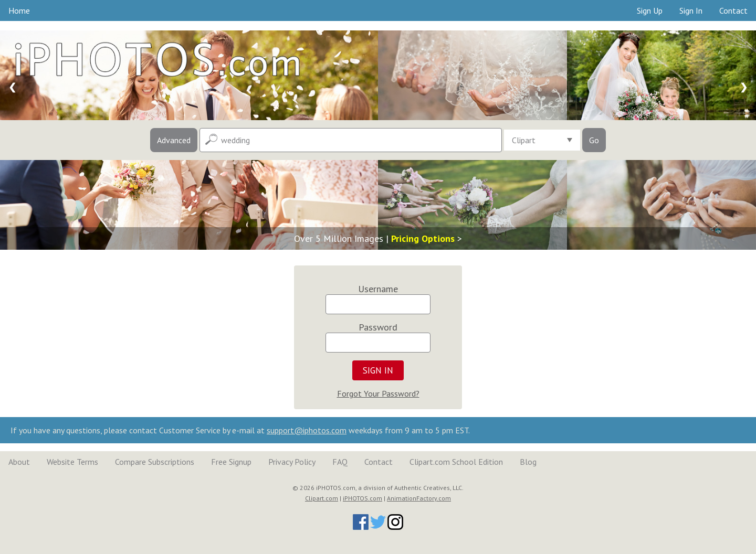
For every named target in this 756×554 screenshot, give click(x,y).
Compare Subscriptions (155, 462)
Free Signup (231, 462)
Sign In (691, 10)
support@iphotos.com (307, 430)
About (19, 462)
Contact (733, 10)
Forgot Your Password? (378, 393)
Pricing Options (423, 238)
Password (378, 327)
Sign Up (650, 10)
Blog (528, 462)
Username (378, 289)
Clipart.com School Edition (456, 462)
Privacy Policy (292, 462)
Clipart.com (322, 498)
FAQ (340, 462)
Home (19, 10)
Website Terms (72, 462)
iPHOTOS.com (363, 498)
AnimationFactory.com (419, 498)
